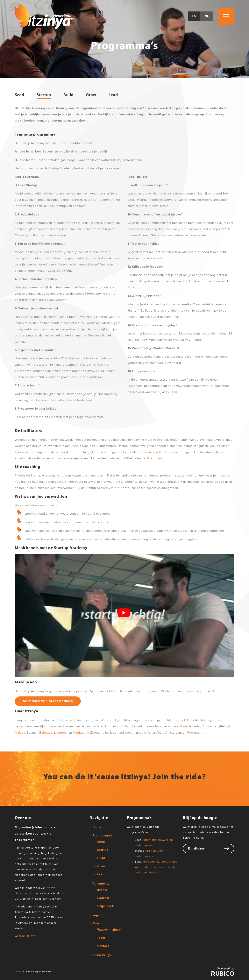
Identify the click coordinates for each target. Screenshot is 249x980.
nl (207, 16)
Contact (103, 946)
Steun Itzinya (102, 955)
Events (102, 890)
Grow (91, 95)
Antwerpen (210, 727)
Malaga (20, 733)
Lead (113, 95)
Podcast (103, 898)
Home (97, 828)
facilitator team (154, 459)
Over (96, 924)
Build (69, 95)
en (194, 16)
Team (101, 938)
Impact (97, 915)
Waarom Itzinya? (26, 936)
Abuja (183, 727)
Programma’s (102, 836)
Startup (44, 95)
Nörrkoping (81, 733)
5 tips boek (106, 906)
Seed (20, 95)
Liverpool (61, 733)
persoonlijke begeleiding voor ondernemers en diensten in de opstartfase (156, 867)
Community (101, 884)
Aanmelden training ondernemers (48, 701)
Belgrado (46, 733)
